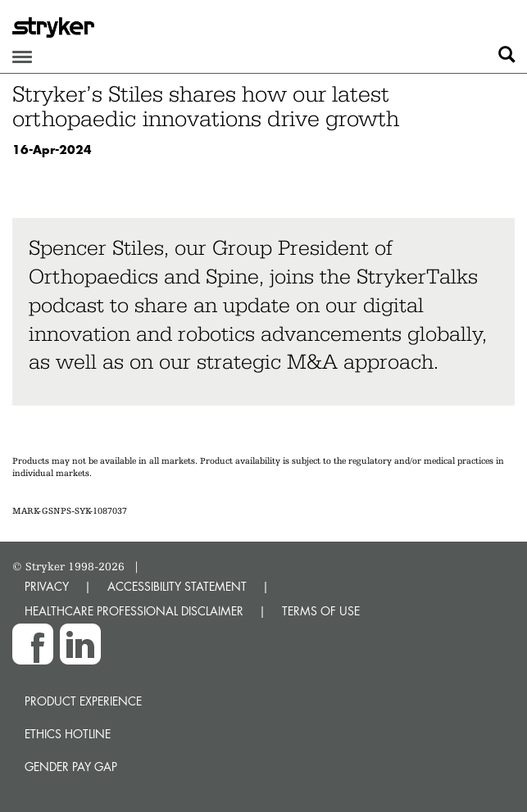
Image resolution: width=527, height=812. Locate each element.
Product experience (83, 701)
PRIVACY (47, 586)
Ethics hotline (68, 734)
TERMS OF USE (321, 611)
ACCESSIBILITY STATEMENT (177, 586)
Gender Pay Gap (71, 767)
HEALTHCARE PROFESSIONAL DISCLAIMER (134, 611)
